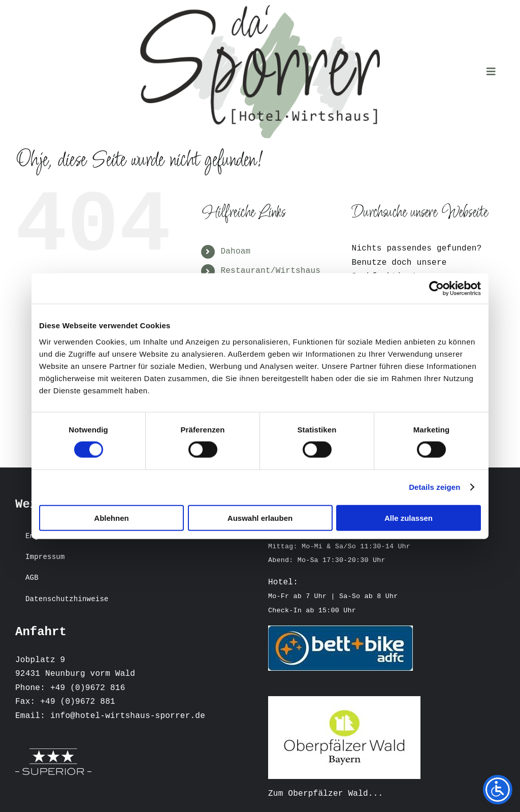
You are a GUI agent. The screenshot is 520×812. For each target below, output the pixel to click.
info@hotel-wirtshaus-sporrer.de (128, 717)
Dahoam (235, 253)
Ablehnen (111, 518)
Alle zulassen (409, 518)
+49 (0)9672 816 (88, 690)
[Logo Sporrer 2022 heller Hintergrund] (260, 9)
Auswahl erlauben (260, 518)
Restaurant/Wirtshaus (270, 272)
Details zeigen (434, 487)
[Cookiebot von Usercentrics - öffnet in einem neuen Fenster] (436, 289)
